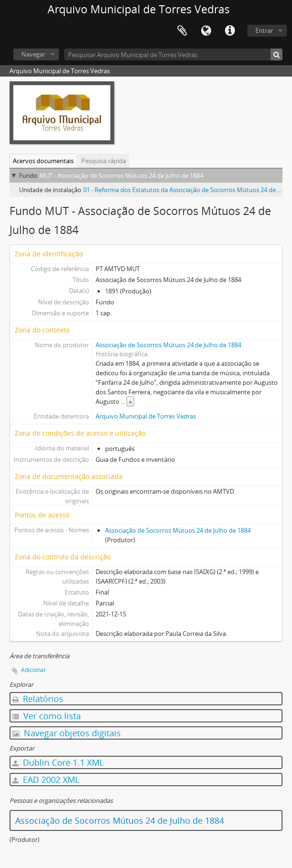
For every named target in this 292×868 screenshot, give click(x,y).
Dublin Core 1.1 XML (58, 762)
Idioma (206, 31)
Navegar (33, 54)
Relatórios (38, 699)
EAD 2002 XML (46, 780)
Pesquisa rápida (104, 161)
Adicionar (34, 670)
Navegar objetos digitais (67, 733)
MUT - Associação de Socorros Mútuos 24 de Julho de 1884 (121, 176)
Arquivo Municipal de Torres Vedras (146, 416)
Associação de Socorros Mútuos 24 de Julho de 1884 (168, 345)
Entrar (264, 30)
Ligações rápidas (230, 31)
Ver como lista (47, 716)
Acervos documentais (43, 161)
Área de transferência (182, 31)
